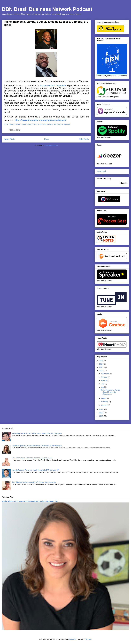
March (104, 398)
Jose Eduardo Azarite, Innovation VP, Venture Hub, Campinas (34, 482)
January (105, 405)
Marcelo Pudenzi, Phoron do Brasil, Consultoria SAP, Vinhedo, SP (35, 470)
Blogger (88, 639)
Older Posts (84, 139)
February (105, 402)
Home (47, 139)
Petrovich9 (72, 639)
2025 (101, 361)
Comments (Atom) (51, 145)
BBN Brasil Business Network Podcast (47, 9)
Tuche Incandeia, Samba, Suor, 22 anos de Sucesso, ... (111, 392)
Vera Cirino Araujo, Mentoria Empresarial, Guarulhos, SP (32, 458)
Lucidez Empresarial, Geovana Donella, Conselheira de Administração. (37, 446)
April (103, 387)
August (104, 380)
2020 (101, 413)
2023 (101, 367)
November (105, 374)
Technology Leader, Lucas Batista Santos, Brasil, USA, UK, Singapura (37, 433)
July (103, 384)
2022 (101, 371)
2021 (101, 409)
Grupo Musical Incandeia (53, 85)
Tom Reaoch (101, 171)
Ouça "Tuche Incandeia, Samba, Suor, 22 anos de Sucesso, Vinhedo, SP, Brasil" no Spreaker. (37, 124)
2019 (101, 416)
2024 (101, 364)
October (105, 377)
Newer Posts (9, 139)
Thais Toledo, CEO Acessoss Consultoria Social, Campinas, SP (30, 501)
